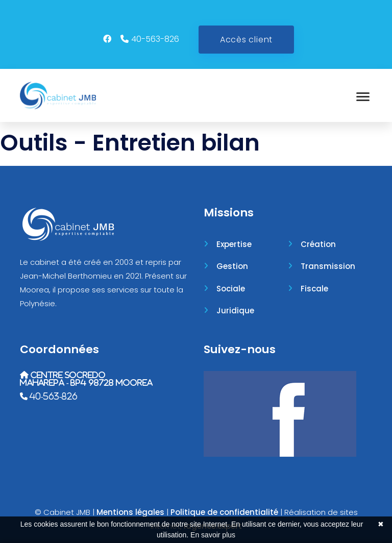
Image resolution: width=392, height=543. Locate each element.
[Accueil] (58, 95)
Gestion (232, 266)
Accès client (246, 40)
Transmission (328, 266)
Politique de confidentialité (224, 512)
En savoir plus (213, 535)
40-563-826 (155, 39)
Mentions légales (130, 512)
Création (318, 244)
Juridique (235, 311)
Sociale (231, 289)
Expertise (234, 244)
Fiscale (314, 289)
